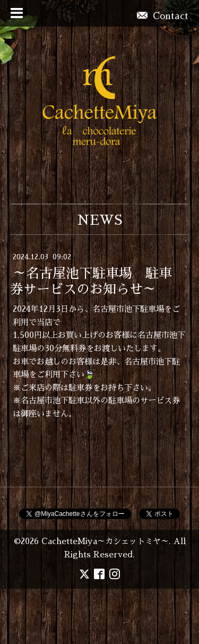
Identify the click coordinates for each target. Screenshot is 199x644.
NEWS (99, 220)
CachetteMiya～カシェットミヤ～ (105, 541)
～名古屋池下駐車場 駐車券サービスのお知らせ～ (91, 281)
